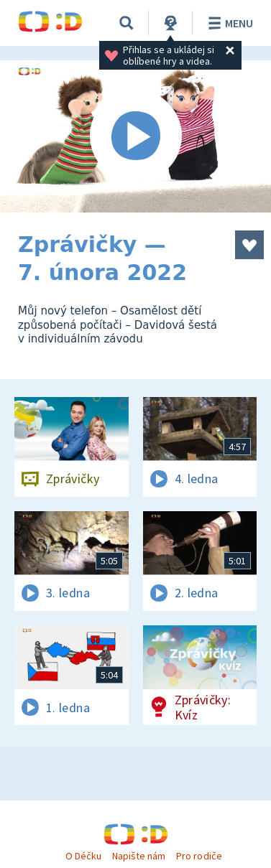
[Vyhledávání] (127, 23)
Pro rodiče (199, 856)
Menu (228, 23)
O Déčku (83, 856)
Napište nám (139, 856)
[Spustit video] (135, 136)
